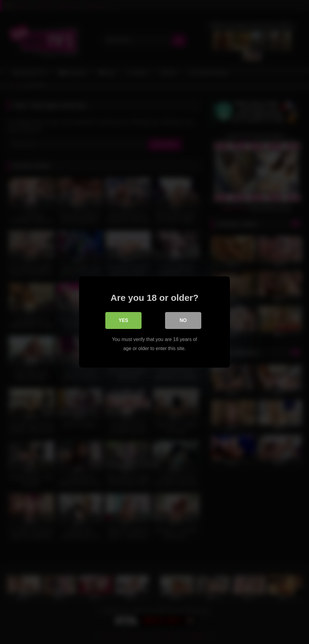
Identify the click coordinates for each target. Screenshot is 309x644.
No (183, 320)
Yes (123, 320)
